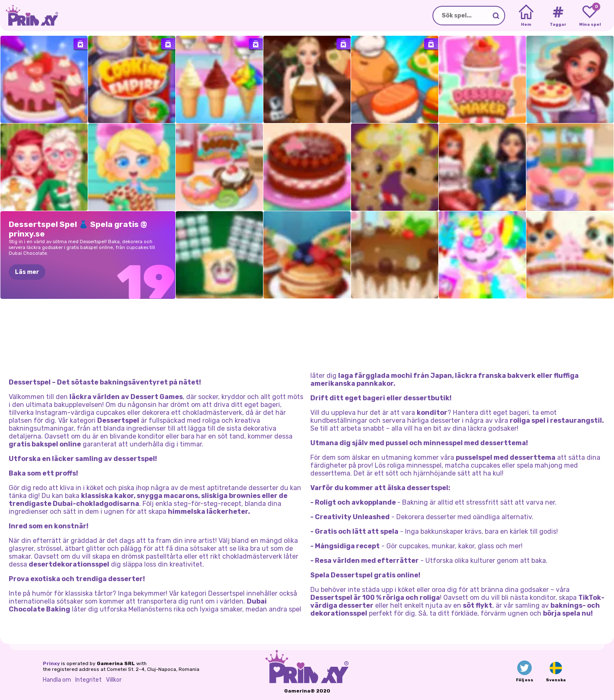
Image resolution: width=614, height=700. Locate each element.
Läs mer (27, 272)
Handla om (57, 680)
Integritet (88, 680)
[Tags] (558, 16)
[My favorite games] (590, 16)
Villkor (114, 680)
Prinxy (51, 663)
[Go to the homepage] (29, 16)
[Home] (526, 16)
